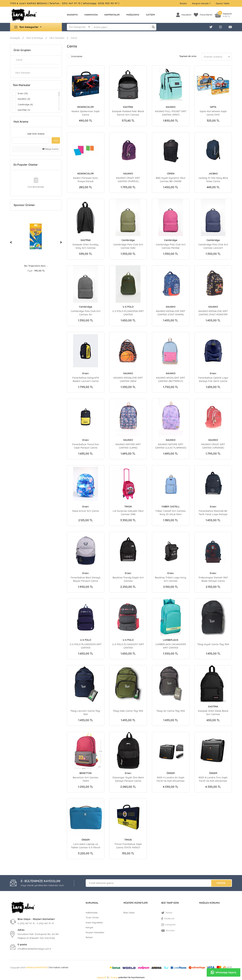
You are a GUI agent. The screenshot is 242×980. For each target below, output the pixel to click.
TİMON (128, 507)
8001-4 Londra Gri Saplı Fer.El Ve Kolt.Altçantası (171, 779)
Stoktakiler (77, 56)
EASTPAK (128, 107)
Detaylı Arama (50, 149)
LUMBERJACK (171, 640)
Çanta (74, 38)
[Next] (61, 242)
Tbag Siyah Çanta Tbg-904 (213, 644)
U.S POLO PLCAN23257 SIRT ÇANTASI (128, 646)
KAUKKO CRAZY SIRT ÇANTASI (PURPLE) (128, 179)
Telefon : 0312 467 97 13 (65, 3)
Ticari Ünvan (92, 917)
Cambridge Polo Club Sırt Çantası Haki (128, 246)
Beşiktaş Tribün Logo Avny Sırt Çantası (171, 579)
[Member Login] (184, 15)
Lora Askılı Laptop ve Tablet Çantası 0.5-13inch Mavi (86, 846)
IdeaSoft (102, 977)
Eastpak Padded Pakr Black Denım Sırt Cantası (128, 113)
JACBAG (213, 174)
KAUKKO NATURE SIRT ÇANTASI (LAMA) (128, 446)
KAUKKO (171, 107)
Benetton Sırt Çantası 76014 (86, 779)
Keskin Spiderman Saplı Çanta (86, 113)
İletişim (183, 3)
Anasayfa (72, 15)
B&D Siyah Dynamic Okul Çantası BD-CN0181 (171, 179)
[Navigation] (36, 27)
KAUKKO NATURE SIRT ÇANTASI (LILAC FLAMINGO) (171, 446)
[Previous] (11, 242)
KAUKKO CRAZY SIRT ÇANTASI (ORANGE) (213, 446)
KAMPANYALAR (112, 15)
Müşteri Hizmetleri (95, 932)
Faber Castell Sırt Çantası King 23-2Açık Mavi (171, 512)
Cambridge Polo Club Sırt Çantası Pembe (171, 246)
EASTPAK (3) (24, 110)
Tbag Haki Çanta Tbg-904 (128, 711)
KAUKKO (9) (24, 99)
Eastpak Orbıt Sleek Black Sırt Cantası (213, 712)
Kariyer (89, 927)
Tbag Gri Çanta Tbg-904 (171, 711)
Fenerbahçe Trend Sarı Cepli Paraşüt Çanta (86, 446)
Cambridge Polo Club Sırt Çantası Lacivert (213, 246)
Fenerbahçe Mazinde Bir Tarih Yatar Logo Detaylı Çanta (213, 512)
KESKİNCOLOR (86, 107)
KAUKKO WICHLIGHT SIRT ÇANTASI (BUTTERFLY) (171, 379)
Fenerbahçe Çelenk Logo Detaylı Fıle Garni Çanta (213, 379)
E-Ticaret (113, 978)
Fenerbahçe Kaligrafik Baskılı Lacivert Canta (86, 379)
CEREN (171, 174)
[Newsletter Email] (159, 883)
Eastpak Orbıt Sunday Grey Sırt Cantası (86, 246)
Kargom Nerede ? (201, 3)
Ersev (86, 373)
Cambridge (128, 240)
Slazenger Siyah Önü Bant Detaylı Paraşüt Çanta (128, 779)
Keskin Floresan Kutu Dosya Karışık (86, 179)
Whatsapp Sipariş (224, 972)
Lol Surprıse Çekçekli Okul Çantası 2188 (128, 512)
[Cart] (223, 15)
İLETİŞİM (150, 15)
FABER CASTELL (171, 507)
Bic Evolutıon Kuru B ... (36, 266)
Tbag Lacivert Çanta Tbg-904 (86, 712)
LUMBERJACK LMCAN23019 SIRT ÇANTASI (171, 646)
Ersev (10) (23, 93)
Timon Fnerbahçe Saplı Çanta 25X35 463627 (128, 846)
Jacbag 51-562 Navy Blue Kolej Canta (213, 179)
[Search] (124, 27)
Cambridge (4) (25, 104)
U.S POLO (128, 307)
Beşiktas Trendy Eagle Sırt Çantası (128, 579)
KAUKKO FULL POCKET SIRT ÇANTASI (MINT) (171, 113)
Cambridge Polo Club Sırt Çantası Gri (86, 313)
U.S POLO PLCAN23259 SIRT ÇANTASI (86, 646)
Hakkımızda (91, 15)
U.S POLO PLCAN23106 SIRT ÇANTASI (128, 313)
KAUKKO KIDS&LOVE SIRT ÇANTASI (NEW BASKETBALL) (128, 379)
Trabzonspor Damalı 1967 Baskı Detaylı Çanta (213, 579)
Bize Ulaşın (129, 913)
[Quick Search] (31, 140)
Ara (56, 140)
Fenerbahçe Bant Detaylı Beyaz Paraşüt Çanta (86, 579)
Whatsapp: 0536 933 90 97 (101, 3)
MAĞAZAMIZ (133, 15)
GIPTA (213, 107)
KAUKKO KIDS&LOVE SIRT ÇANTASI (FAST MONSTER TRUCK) (213, 313)
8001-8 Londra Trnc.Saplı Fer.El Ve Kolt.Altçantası (213, 779)
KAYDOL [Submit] (221, 883)
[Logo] (24, 15)
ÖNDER (171, 773)
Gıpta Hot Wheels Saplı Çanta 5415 (213, 113)
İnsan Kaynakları (94, 922)
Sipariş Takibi (223, 3)
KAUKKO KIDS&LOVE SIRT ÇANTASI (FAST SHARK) (171, 313)
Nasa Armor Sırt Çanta (86, 511)
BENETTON (86, 773)
